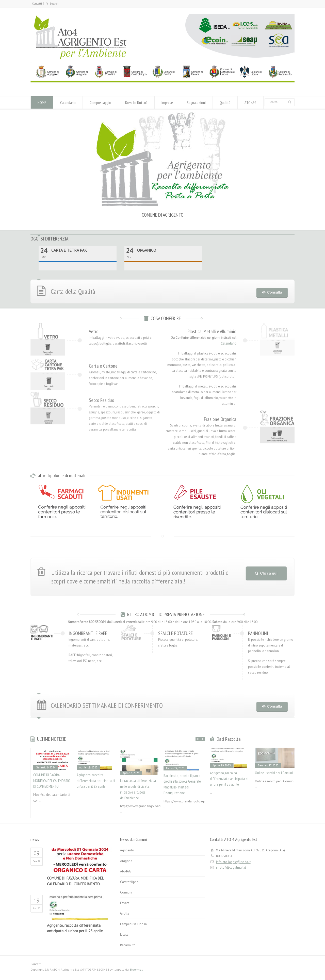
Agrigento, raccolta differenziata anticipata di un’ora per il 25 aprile (96, 781)
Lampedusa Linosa (133, 924)
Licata (124, 934)
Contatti (37, 4)
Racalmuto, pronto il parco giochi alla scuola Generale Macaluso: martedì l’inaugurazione (182, 784)
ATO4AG (250, 102)
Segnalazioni (196, 102)
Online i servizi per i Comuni (274, 773)
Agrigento (127, 850)
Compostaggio (100, 102)
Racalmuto (128, 945)
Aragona (126, 861)
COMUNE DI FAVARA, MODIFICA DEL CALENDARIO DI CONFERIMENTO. (52, 781)
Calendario (68, 102)
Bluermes (136, 969)
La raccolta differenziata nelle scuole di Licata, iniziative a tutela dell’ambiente (138, 789)
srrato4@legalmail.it (231, 867)
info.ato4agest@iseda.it (233, 862)
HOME (42, 102)
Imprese (167, 102)
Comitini (126, 892)
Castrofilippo (129, 882)
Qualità (225, 102)
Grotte (125, 913)
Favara (125, 903)
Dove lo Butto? (136, 102)
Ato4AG (126, 871)
